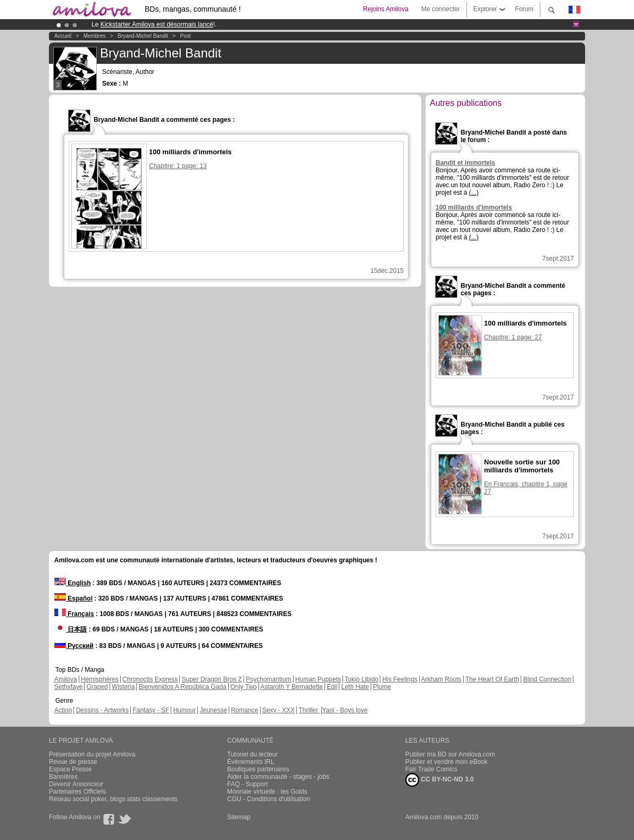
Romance (244, 710)
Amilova (66, 679)
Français (74, 614)
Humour (184, 710)
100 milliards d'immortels (474, 207)
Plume (382, 687)
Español (73, 598)
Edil (332, 687)
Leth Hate (355, 687)
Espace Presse (70, 769)
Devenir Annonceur (76, 784)
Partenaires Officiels (77, 792)
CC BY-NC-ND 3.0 (440, 780)
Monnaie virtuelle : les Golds (267, 792)
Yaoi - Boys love (345, 710)
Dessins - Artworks (102, 710)
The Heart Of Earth (492, 679)
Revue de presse (73, 762)
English (73, 583)
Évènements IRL (251, 762)
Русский (74, 646)
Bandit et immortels (465, 163)
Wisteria (123, 687)
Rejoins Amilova (386, 9)
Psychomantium (268, 679)
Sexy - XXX (278, 710)
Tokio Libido (361, 679)
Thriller (309, 710)
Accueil (63, 36)
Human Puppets (318, 679)
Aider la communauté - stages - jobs (278, 777)
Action (63, 710)
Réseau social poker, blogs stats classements (113, 799)
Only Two (244, 687)
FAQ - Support (248, 784)
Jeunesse (213, 710)
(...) (474, 193)
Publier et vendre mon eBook (447, 762)
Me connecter (441, 9)
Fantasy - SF (151, 710)
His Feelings (400, 679)
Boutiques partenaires (258, 769)
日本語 (70, 629)
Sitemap (239, 817)
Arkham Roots (441, 679)
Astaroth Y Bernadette (291, 687)
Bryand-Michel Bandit (143, 36)
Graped (97, 687)
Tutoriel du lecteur (253, 754)
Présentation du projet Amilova (92, 754)
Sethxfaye (68, 687)
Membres (95, 36)
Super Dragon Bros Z (211, 679)
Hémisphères (100, 679)
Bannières (63, 777)
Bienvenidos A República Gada (183, 687)
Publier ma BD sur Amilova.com (450, 754)
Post (186, 36)
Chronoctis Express (150, 679)
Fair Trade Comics (431, 769)
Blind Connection (547, 679)
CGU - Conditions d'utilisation (269, 799)
